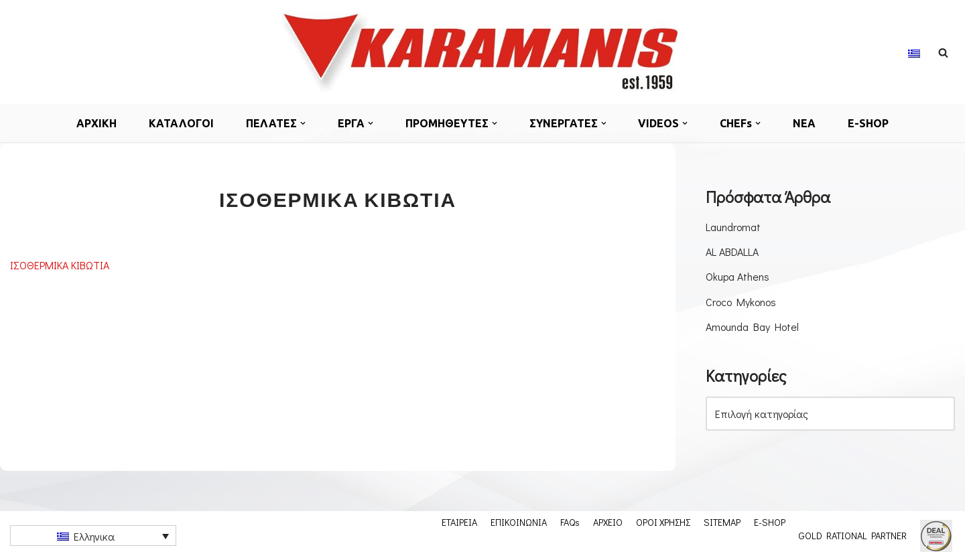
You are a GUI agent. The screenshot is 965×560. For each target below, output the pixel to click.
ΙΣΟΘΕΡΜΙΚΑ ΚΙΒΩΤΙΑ (60, 265)
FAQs (570, 522)
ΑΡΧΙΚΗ (96, 123)
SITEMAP (722, 522)
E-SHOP (869, 123)
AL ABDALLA (732, 252)
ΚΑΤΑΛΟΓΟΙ (181, 123)
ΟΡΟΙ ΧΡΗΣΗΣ (663, 522)
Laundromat (733, 227)
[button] (303, 123)
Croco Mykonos (741, 302)
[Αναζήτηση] (943, 53)
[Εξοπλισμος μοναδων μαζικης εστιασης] (482, 52)
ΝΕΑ (805, 123)
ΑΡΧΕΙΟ (608, 522)
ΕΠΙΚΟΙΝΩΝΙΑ (519, 522)
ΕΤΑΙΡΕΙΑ (459, 522)
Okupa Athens (737, 276)
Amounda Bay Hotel (752, 327)
